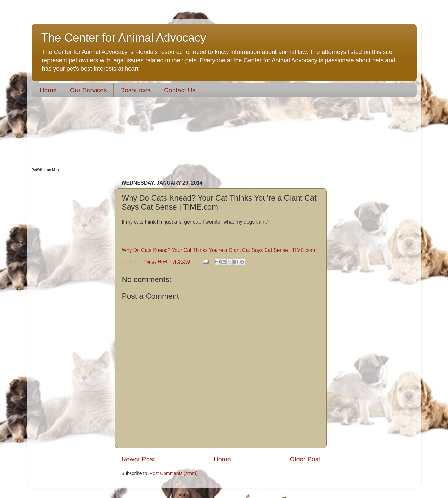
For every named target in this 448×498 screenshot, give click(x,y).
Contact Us (180, 90)
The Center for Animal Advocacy (124, 38)
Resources (135, 90)
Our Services (89, 90)
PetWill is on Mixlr (46, 170)
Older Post (305, 459)
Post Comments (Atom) (174, 473)
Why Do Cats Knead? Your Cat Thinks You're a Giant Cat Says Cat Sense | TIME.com (219, 250)
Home (48, 90)
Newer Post (138, 459)
